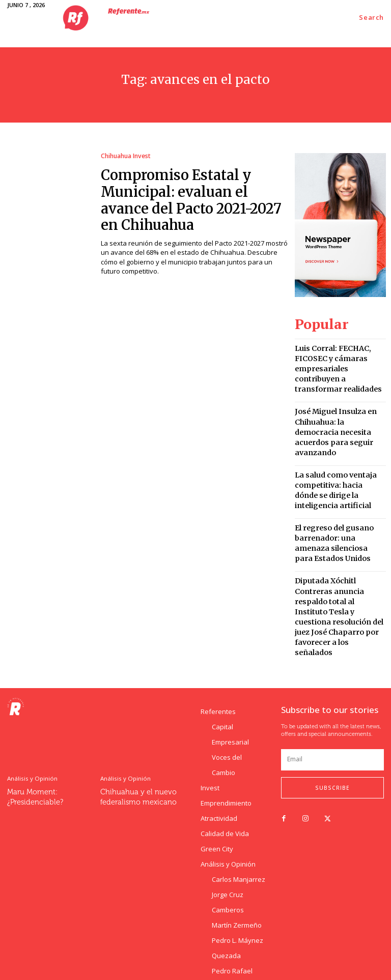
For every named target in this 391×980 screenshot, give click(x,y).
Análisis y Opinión (31, 699)
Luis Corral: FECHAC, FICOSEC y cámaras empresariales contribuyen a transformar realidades (338, 358)
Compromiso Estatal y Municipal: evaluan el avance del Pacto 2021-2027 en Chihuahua (189, 196)
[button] (371, 18)
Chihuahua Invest (125, 156)
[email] (332, 680)
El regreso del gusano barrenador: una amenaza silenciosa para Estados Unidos (337, 497)
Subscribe (332, 708)
